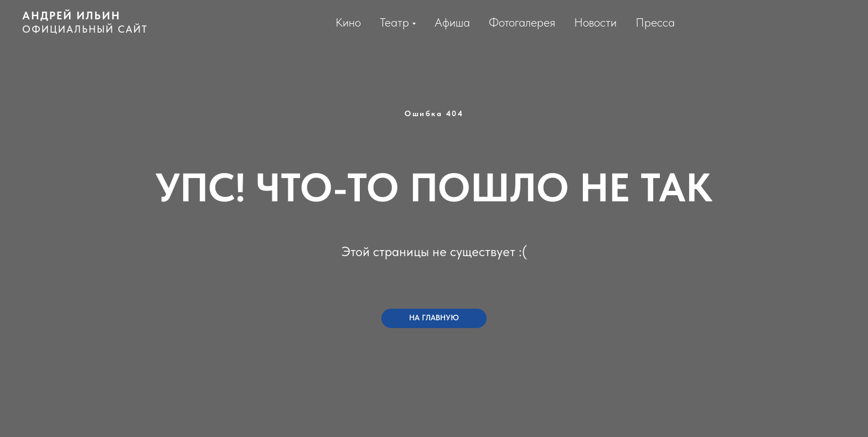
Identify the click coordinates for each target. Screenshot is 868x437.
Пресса (655, 22)
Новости (595, 22)
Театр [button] (394, 22)
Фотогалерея (522, 22)
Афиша (452, 22)
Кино (348, 22)
